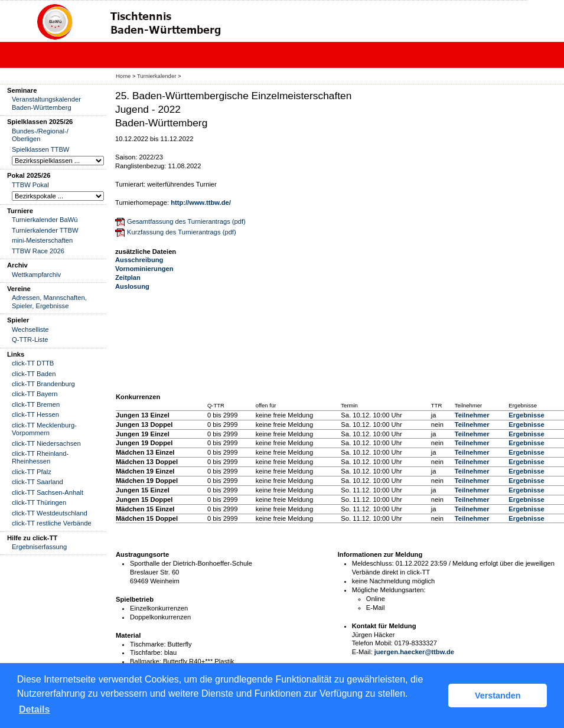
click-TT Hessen (35, 414)
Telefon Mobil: (372, 643)
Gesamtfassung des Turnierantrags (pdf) (186, 221)
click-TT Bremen (36, 404)
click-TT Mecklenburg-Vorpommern (44, 429)
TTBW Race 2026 (38, 251)
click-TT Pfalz (32, 472)
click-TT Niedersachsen (46, 443)
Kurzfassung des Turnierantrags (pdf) (182, 232)
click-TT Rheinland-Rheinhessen (40, 457)
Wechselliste (30, 329)
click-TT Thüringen (39, 502)
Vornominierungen (144, 269)
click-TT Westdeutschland (50, 513)
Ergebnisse (526, 415)
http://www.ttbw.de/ (201, 203)
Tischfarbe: (146, 652)
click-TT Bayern (35, 394)
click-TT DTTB (33, 363)
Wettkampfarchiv (36, 275)
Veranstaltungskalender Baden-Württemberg (46, 103)
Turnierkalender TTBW (45, 230)
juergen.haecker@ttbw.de (414, 652)
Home (123, 76)
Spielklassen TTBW (40, 149)
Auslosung (132, 286)
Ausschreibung (139, 260)
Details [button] (34, 709)
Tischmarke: (148, 644)
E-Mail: (362, 652)
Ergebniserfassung (39, 547)
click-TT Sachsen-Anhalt (48, 492)
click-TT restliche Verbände (52, 523)
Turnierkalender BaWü (45, 220)
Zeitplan (128, 278)
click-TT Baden (34, 374)
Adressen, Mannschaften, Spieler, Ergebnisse (49, 301)
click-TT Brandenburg (43, 384)
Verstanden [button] (498, 696)
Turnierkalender (157, 76)
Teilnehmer (472, 415)
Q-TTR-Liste (30, 339)
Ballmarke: (146, 661)
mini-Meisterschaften (42, 240)
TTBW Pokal (30, 185)
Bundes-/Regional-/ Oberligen (40, 135)
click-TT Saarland (38, 482)
